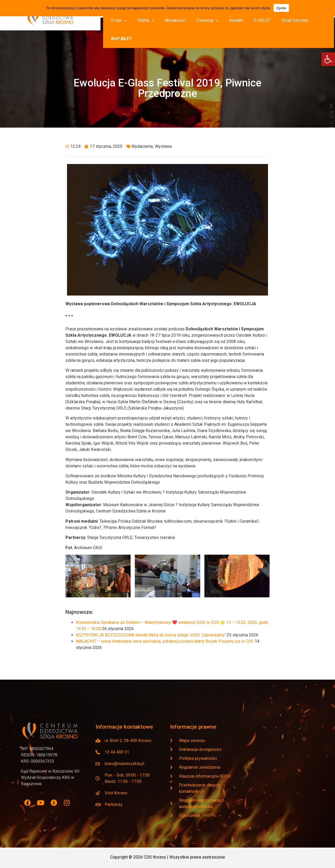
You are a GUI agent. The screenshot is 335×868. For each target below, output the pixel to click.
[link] (328, 59)
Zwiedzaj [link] (207, 20)
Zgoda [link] (281, 8)
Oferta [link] (146, 20)
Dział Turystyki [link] (295, 20)
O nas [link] (119, 20)
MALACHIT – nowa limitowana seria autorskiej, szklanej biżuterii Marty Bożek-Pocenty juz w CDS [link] (165, 641)
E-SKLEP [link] (262, 20)
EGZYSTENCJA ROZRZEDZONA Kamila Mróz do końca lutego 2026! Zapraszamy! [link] (151, 635)
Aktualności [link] (175, 20)
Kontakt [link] (236, 20)
